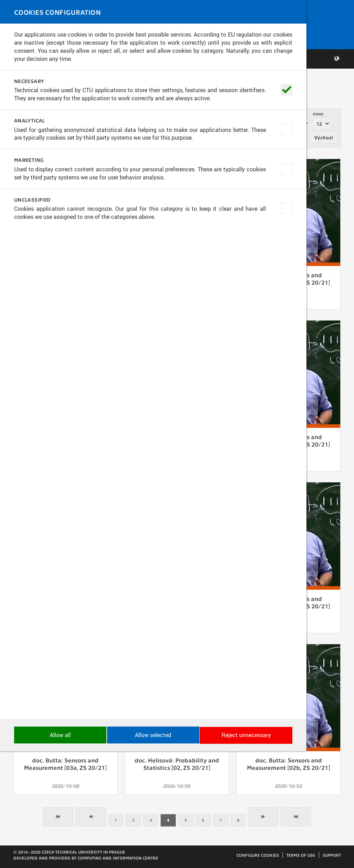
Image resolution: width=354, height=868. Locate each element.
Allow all (46, 853)
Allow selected (177, 853)
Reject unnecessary (308, 853)
